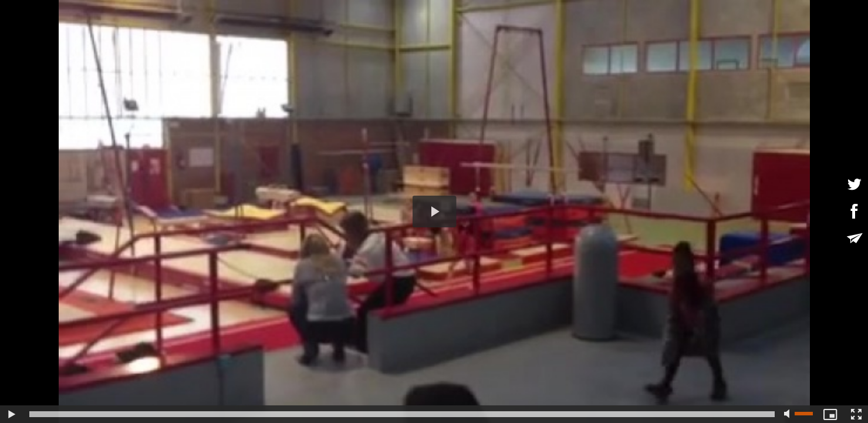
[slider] (402, 414)
